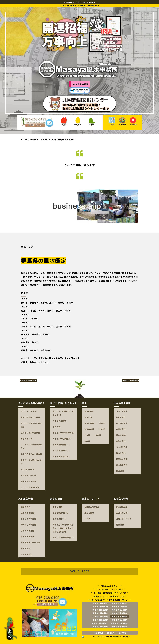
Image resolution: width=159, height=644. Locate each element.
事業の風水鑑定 (28, 537)
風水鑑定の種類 (80, 5)
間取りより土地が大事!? (63, 538)
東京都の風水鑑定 (119, 620)
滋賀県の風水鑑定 (28, 381)
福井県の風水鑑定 (100, 607)
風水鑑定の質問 (81, 84)
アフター (88, 519)
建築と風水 (121, 441)
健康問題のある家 (29, 481)
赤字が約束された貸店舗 (31, 454)
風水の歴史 (89, 411)
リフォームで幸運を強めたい (31, 446)
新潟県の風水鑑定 (119, 607)
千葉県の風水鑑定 (99, 623)
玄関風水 (57, 427)
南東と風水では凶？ (61, 457)
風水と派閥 (89, 423)
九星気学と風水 (59, 421)
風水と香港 (121, 435)
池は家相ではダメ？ (61, 451)
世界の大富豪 (122, 459)
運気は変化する (59, 519)
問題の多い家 (27, 439)
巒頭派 (102, 423)
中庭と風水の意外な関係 (63, 433)
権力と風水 (121, 453)
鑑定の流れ (26, 507)
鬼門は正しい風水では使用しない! (63, 413)
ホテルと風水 (122, 423)
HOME (62, 5)
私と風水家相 (27, 554)
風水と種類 (57, 507)
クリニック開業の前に (30, 487)
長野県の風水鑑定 (119, 610)
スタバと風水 (122, 447)
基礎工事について (124, 519)
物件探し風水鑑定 (29, 525)
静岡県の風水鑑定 (119, 613)
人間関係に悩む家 (29, 475)
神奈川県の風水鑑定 (119, 623)
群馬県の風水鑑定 (119, 617)
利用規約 (111, 633)
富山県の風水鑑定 (100, 603)
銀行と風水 (121, 417)
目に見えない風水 (92, 507)
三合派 (87, 435)
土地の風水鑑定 (28, 513)
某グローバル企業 (29, 411)
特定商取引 (98, 633)
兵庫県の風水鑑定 (131, 381)
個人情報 (122, 633)
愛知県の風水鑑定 (100, 627)
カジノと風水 (122, 411)
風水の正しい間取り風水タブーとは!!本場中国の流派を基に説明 (63, 528)
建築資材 (120, 525)
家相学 (87, 441)
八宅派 (98, 435)
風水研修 (120, 471)
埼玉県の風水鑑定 (119, 627)
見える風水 (89, 513)
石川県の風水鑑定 (119, 603)
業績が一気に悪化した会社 (31, 462)
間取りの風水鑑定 (29, 519)
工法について (122, 513)
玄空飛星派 (89, 429)
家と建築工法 (122, 507)
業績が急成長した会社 (30, 417)
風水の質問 (26, 549)
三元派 (102, 429)
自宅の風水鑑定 (28, 531)
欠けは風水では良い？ (62, 439)
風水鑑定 (70, 5)
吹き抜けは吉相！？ (61, 445)
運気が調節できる (60, 513)
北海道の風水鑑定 (100, 617)
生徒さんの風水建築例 (30, 433)
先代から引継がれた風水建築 (31, 425)
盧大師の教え (122, 465)
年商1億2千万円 (28, 469)
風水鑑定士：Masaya (31, 543)
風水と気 (88, 417)
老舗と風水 (121, 429)
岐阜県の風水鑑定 (100, 610)
